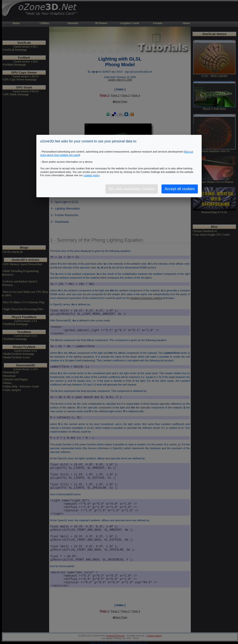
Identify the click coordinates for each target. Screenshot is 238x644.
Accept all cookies (180, 189)
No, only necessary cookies (132, 189)
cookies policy (91, 175)
